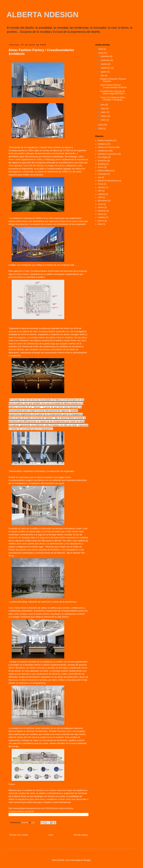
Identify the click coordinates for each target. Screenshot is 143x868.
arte (100, 177)
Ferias (101, 184)
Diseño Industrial (105, 141)
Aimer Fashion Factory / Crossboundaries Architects (113, 86)
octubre (104, 64)
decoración (103, 201)
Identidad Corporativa (107, 154)
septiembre (106, 68)
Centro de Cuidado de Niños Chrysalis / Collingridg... (113, 99)
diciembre (105, 56)
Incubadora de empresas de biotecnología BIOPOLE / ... (114, 92)
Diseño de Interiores (107, 147)
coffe (100, 197)
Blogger (87, 860)
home (100, 204)
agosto (104, 72)
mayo (103, 108)
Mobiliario (102, 144)
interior (101, 207)
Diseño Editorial (105, 171)
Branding (102, 164)
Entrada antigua (81, 835)
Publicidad (102, 174)
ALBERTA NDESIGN (42, 15)
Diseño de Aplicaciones (108, 181)
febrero (104, 116)
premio (101, 221)
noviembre (106, 60)
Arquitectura (103, 151)
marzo (104, 112)
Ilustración (102, 161)
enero (104, 120)
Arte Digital (103, 157)
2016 (101, 49)
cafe (100, 191)
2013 (101, 129)
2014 (101, 125)
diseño (101, 167)
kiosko (101, 214)
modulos (101, 217)
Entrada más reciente (19, 835)
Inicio (51, 835)
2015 (101, 53)
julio (103, 76)
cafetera (101, 194)
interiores (102, 211)
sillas (100, 224)
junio (103, 105)
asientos (101, 187)
